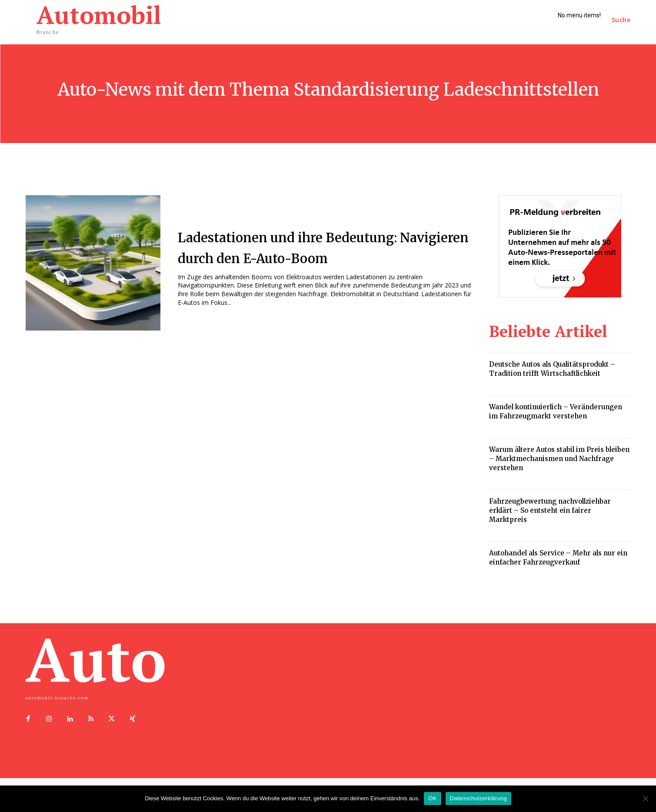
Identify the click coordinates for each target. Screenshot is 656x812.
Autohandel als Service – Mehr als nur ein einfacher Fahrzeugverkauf (558, 558)
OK (432, 798)
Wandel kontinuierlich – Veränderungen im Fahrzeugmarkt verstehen (556, 411)
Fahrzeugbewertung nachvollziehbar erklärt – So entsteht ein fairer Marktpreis (550, 510)
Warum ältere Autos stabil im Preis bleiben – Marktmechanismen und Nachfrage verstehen (559, 459)
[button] (621, 20)
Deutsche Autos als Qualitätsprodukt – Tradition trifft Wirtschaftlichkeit (552, 369)
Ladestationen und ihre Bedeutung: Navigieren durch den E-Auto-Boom (326, 247)
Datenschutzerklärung (478, 798)
